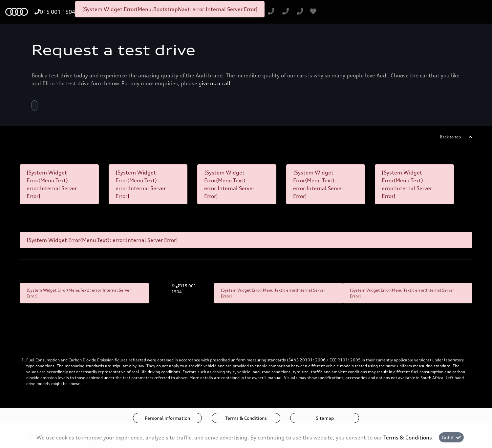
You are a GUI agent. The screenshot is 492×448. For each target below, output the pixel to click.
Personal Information (167, 418)
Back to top (450, 137)
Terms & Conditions (246, 418)
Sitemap (325, 418)
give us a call (215, 83)
